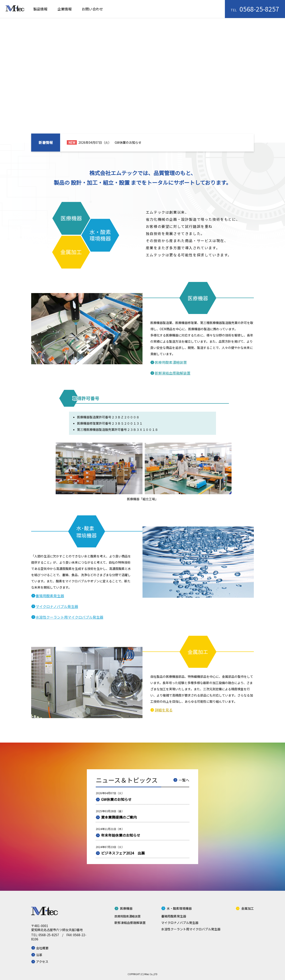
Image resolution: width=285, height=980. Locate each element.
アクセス (42, 962)
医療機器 (126, 908)
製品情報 (40, 9)
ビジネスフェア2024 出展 (123, 853)
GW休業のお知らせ (128, 142)
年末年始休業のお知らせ (121, 835)
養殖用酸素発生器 (50, 596)
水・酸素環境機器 (179, 908)
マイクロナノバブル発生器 (57, 606)
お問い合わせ (92, 9)
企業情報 (65, 9)
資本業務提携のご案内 (119, 817)
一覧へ (184, 780)
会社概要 (42, 948)
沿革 (39, 955)
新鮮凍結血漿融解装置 (173, 373)
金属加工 (248, 908)
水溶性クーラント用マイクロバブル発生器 (69, 617)
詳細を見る (164, 710)
